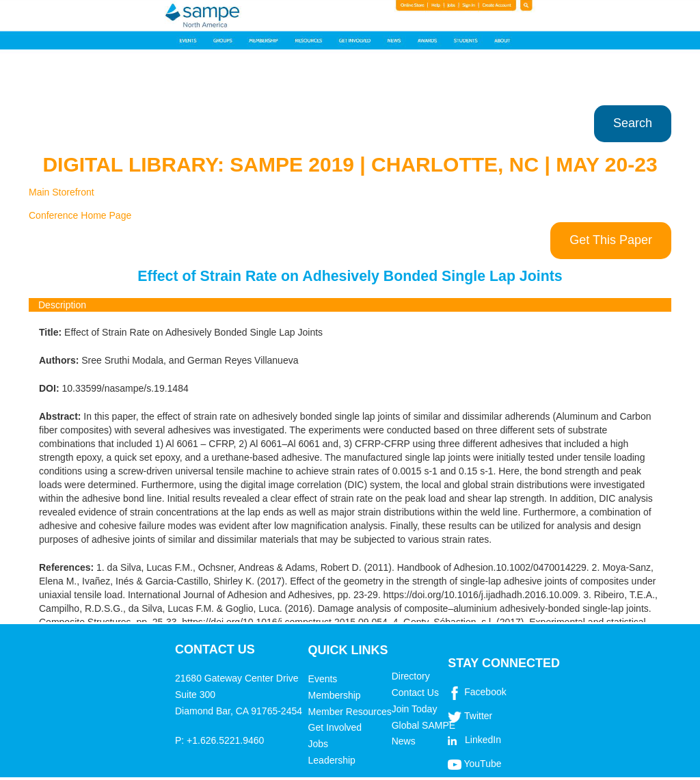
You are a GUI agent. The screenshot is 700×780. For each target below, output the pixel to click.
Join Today (415, 709)
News (404, 741)
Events (323, 679)
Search (633, 123)
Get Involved (335, 727)
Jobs (319, 744)
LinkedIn (483, 740)
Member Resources (350, 712)
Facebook (485, 692)
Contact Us (415, 692)
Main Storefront (62, 192)
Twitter (478, 716)
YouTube (482, 764)
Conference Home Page (80, 215)
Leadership (332, 760)
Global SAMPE (423, 725)
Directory (411, 676)
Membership (335, 695)
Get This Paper (611, 240)
